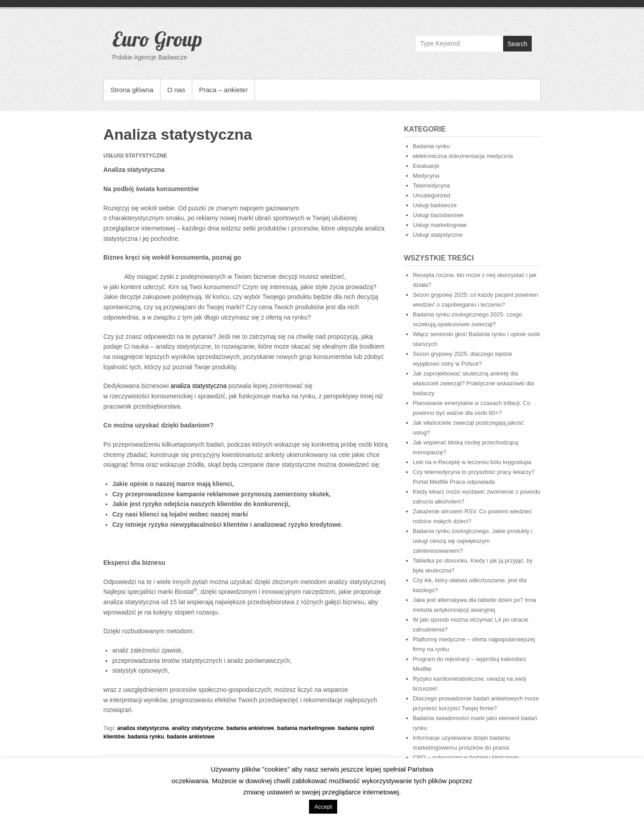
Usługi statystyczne (438, 235)
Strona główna (132, 90)
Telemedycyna (431, 186)
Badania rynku (431, 146)
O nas (176, 90)
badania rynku (146, 737)
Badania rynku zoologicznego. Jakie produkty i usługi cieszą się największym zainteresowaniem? (472, 541)
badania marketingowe (306, 728)
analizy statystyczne (197, 728)
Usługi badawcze (435, 205)
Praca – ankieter (223, 90)
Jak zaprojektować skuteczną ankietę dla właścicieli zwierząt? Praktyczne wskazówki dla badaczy (473, 383)
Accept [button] (323, 807)
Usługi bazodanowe (438, 215)
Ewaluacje (426, 166)
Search (517, 44)
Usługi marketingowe (440, 225)
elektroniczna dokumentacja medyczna (463, 156)
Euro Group (157, 39)
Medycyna (426, 176)
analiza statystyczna (198, 386)
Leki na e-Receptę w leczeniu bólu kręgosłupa (472, 462)
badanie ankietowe (191, 737)
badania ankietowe (250, 728)
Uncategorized (432, 195)
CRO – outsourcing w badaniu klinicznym (466, 757)
